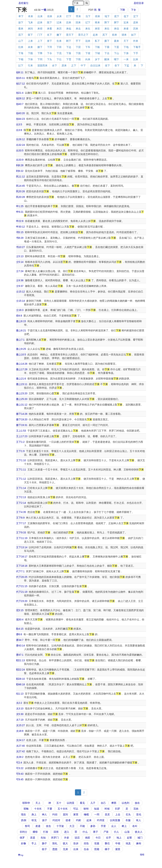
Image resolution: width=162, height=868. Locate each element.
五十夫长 (63, 809)
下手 (136, 53)
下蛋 (116, 47)
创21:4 (20, 93)
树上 (124, 826)
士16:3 (20, 310)
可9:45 (20, 779)
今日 (98, 838)
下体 (30, 59)
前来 (115, 35)
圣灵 (107, 814)
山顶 (127, 832)
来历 (59, 29)
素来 (116, 41)
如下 (134, 35)
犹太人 (139, 832)
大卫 (72, 826)
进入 (67, 832)
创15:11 (20, 78)
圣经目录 (139, 3)
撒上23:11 (22, 384)
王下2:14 (21, 503)
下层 (78, 47)
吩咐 (86, 809)
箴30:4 (20, 619)
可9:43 (20, 774)
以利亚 (71, 803)
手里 (103, 826)
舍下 (117, 65)
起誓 (129, 838)
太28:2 (20, 757)
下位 (59, 59)
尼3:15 (20, 610)
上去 (118, 814)
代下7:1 (20, 571)
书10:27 (20, 247)
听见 (34, 820)
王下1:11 (21, 470)
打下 (69, 16)
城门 (140, 838)
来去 (78, 29)
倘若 (88, 838)
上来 (30, 41)
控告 (86, 843)
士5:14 (20, 262)
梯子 (107, 849)
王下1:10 (21, 460)
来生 (88, 29)
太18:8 (20, 731)
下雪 (69, 59)
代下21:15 (22, 586)
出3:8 (19, 130)
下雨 (78, 59)
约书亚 (101, 820)
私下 (97, 41)
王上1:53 (21, 431)
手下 (78, 41)
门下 (40, 35)
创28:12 (20, 98)
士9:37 (20, 286)
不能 (82, 826)
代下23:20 (22, 601)
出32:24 (20, 145)
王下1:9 (20, 451)
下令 (133, 10)
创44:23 (20, 119)
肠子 (44, 843)
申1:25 (20, 206)
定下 (136, 16)
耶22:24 (20, 670)
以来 (136, 59)
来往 (107, 29)
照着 (97, 849)
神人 (44, 814)
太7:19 (20, 720)
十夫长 (38, 809)
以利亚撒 (115, 820)
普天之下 (83, 35)
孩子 (45, 820)
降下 (107, 22)
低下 (126, 16)
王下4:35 (21, 512)
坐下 (107, 65)
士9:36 (20, 280)
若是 (33, 838)
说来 (88, 41)
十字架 (60, 826)
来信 (116, 29)
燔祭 (35, 832)
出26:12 (20, 139)
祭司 (27, 826)
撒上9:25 (21, 349)
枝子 (44, 849)
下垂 (107, 47)
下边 (69, 47)
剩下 (69, 41)
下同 (40, 59)
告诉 (76, 843)
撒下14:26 (22, 414)
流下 (21, 35)
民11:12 (20, 177)
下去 (107, 53)
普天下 (70, 35)
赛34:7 (20, 640)
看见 (82, 803)
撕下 (107, 41)
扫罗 (118, 809)
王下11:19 (22, 538)
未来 (30, 47)
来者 (126, 29)
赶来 (40, 22)
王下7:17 (21, 523)
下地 (126, 47)
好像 (23, 843)
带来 (78, 16)
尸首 (106, 832)
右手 (109, 838)
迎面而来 (42, 65)
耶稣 (26, 809)
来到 (30, 29)
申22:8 (20, 221)
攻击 (48, 826)
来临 (69, 29)
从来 (59, 16)
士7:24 (20, 271)
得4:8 (19, 316)
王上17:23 (22, 436)
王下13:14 (22, 547)
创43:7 (20, 104)
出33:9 (20, 160)
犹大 (65, 843)
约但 (55, 814)
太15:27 (20, 725)
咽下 (116, 59)
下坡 (88, 53)
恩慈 (55, 849)
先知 (43, 838)
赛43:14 (20, 646)
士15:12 (20, 292)
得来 (98, 16)
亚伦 (139, 814)
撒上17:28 (22, 369)
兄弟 (65, 849)
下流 (59, 53)
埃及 (128, 843)
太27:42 (20, 751)
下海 (21, 53)
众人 (114, 826)
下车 (88, 47)
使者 (68, 820)
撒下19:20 (22, 419)
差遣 (38, 826)
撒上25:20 (22, 399)
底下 (117, 16)
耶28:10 (20, 679)
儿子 (93, 803)
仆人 (116, 832)
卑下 (21, 16)
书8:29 (20, 238)
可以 (76, 809)
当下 (88, 16)
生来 (59, 41)
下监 (127, 65)
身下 (49, 41)
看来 (21, 29)
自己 (103, 803)
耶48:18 (20, 684)
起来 (95, 35)
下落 (69, 53)
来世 (97, 29)
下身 (126, 53)
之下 (74, 65)
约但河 (56, 820)
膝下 (40, 47)
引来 (30, 65)
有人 (139, 820)
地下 (107, 16)
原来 (64, 65)
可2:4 (19, 763)
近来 (126, 22)
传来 (50, 16)
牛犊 (118, 843)
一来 (126, 59)
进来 (136, 22)
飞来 (30, 22)
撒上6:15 (21, 321)
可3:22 (20, 768)
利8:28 (20, 165)
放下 (21, 22)
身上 (34, 814)
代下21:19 (22, 592)
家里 (76, 814)
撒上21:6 (21, 379)
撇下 (59, 35)
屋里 (118, 849)
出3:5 (19, 124)
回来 (78, 22)
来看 (49, 29)
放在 (137, 803)
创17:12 (20, 84)
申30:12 (20, 227)
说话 (77, 838)
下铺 (97, 53)
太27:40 (20, 746)
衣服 (128, 820)
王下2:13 (21, 497)
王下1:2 (20, 442)
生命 (86, 849)
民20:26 (20, 191)
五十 (59, 803)
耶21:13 (20, 660)
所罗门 (55, 838)
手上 (34, 843)
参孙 (93, 826)
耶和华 (26, 803)
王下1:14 (21, 488)
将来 (97, 22)
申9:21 (20, 212)
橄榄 (86, 814)
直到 (65, 814)
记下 (88, 22)
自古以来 (95, 65)
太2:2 (19, 703)
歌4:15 (20, 629)
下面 (78, 53)
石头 (128, 814)
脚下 (116, 22)
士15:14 (20, 301)
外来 (136, 41)
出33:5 (20, 150)
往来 (21, 47)
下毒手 (137, 47)
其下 (105, 35)
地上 (119, 838)
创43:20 (20, 113)
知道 (97, 809)
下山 (116, 53)
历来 (136, 29)
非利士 (23, 832)
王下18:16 (22, 566)
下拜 (49, 47)
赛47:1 (20, 655)
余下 (55, 65)
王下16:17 (22, 557)
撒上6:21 (21, 330)
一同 (97, 814)
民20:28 (20, 197)
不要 (50, 809)
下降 (122, 10)
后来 (69, 22)
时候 (107, 809)
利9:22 (20, 171)
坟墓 (97, 843)
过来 (59, 22)
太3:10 (20, 708)
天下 (126, 41)
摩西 (114, 803)
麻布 (139, 843)
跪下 (49, 22)
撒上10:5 (21, 355)
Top (22, 855)
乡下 (97, 59)
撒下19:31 (22, 425)
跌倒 (24, 820)
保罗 (22, 838)
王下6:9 (20, 518)
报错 (142, 855)
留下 (30, 35)
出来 (40, 16)
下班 (59, 47)
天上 (38, 803)
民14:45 (20, 186)
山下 (21, 41)
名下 (49, 35)
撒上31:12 (22, 405)
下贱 (30, 53)
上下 (40, 41)
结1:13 (20, 694)
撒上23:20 (22, 393)
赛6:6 (19, 634)
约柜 (79, 820)
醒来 (107, 59)
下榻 (21, 59)
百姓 (136, 809)
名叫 (135, 826)
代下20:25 (22, 577)
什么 (85, 832)
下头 (49, 59)
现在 (23, 814)
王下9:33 (21, 532)
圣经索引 (23, 3)
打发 (46, 832)
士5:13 (20, 256)
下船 (97, 47)
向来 (88, 59)
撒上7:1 (20, 340)
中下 (83, 65)
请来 (124, 35)
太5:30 (20, 714)
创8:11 (20, 72)
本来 (31, 16)
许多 (67, 838)
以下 (21, 65)
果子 (96, 832)
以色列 (126, 803)
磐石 (107, 843)
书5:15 (20, 232)
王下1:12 (21, 479)
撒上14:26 (22, 364)
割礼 (55, 843)
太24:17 (20, 740)
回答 (56, 832)
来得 (40, 29)
